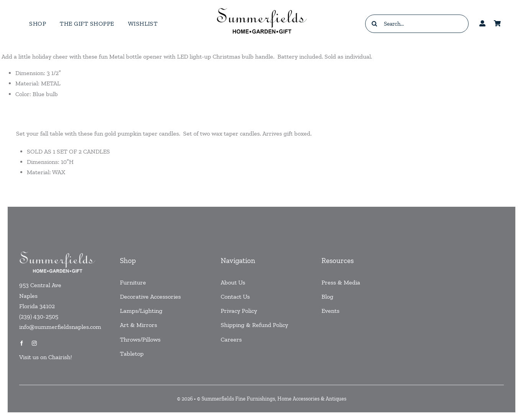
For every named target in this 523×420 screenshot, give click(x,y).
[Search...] (417, 24)
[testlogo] (262, 7)
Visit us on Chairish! (46, 357)
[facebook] (22, 343)
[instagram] (34, 343)
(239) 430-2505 (39, 316)
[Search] (374, 24)
